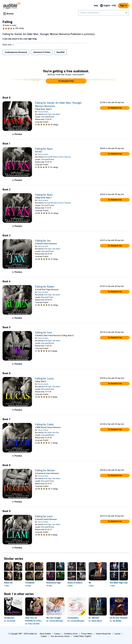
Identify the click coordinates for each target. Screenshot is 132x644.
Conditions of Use (71, 634)
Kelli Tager (48, 114)
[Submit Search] (127, 13)
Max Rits (56, 433)
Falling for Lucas (44, 379)
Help (96, 6)
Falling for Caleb (44, 425)
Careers (57, 634)
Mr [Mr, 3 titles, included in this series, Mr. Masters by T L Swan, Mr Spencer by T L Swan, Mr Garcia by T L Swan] (90, 583)
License (117, 634)
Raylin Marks (97, 621)
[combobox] (104, 13)
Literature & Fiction (42, 52)
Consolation (73, 618)
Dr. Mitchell (94, 618)
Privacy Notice (87, 634)
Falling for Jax (43, 241)
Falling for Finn (44, 333)
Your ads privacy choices (60, 636)
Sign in (123, 6)
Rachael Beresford (51, 157)
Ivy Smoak (11, 621)
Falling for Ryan (44, 149)
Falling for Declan (45, 471)
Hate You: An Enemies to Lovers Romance (34, 621)
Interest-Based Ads (103, 634)
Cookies (44, 636)
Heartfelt (60, 52)
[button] (8, 45)
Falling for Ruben (45, 287)
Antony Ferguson (65, 157)
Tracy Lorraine (43, 112)
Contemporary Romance (16, 52)
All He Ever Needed (119, 618)
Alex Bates (56, 114)
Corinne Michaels (56, 621)
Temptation (9, 618)
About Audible (45, 634)
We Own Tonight (53, 618)
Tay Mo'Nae (117, 621)
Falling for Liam (44, 516)
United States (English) (82, 636)
